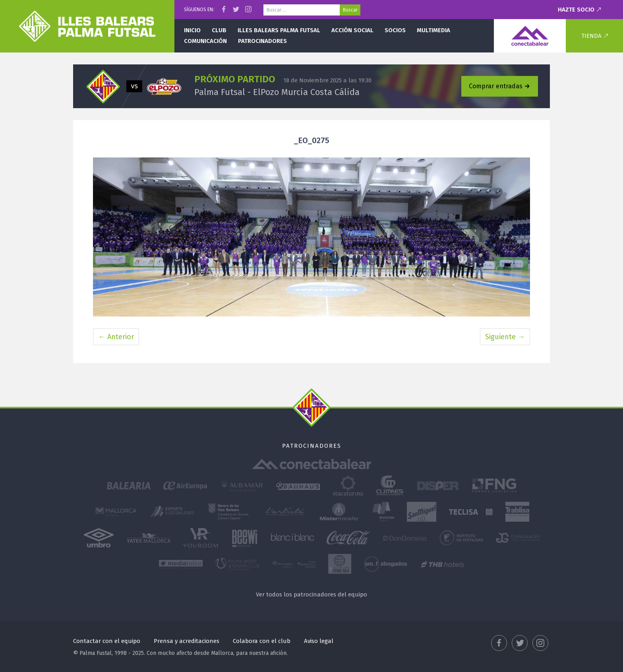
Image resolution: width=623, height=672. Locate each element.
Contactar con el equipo (107, 641)
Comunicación (205, 41)
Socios (395, 30)
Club (219, 30)
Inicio (192, 30)
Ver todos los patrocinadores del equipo (311, 594)
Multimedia (433, 30)
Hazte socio (576, 10)
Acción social (352, 30)
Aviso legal (319, 641)
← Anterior (116, 337)
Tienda (591, 36)
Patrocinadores (262, 41)
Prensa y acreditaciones (187, 641)
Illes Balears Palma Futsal (279, 30)
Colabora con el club (262, 641)
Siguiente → (505, 337)
